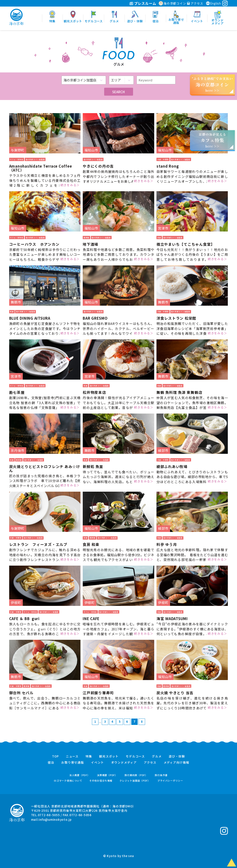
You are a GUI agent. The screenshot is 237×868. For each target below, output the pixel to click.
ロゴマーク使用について (68, 781)
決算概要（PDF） (107, 775)
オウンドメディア (124, 763)
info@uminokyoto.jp (55, 819)
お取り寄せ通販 (73, 763)
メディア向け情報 (176, 763)
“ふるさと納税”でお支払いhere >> (212, 84)
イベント (97, 763)
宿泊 (51, 763)
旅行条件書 (161, 775)
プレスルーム (143, 3)
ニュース (72, 756)
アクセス (195, 3)
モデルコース (135, 756)
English (213, 3)
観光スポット (109, 756)
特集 (89, 756)
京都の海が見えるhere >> (212, 140)
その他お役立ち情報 (101, 781)
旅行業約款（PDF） (136, 775)
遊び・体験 (177, 756)
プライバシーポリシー (170, 781)
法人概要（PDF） (80, 775)
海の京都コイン (172, 3)
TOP (55, 756)
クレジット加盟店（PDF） (135, 781)
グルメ (157, 756)
